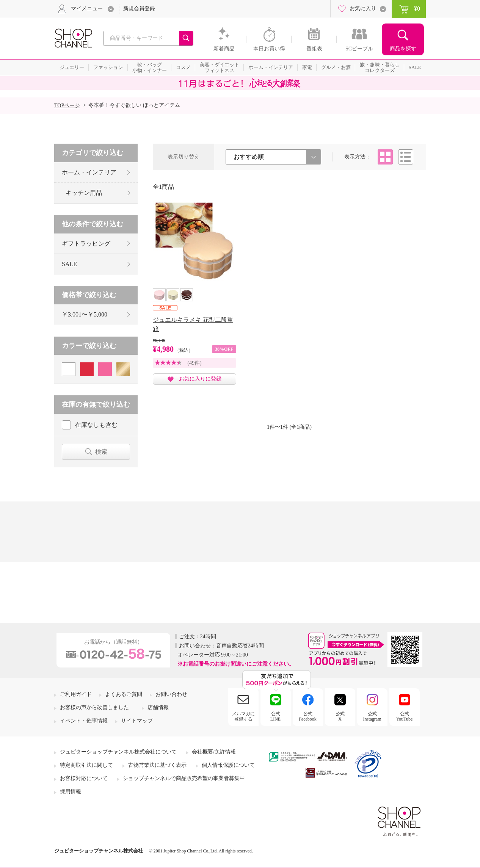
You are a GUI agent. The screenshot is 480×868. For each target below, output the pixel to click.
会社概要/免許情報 (214, 752)
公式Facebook (308, 716)
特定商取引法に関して (86, 765)
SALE (69, 264)
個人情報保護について (228, 765)
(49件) (194, 363)
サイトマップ (137, 721)
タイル (385, 157)
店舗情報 (158, 707)
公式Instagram (372, 716)
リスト (406, 157)
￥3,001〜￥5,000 (85, 314)
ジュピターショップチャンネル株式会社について (118, 752)
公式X (340, 716)
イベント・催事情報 (84, 721)
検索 (101, 452)
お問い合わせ (171, 694)
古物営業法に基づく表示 (157, 765)
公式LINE (275, 716)
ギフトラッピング (86, 244)
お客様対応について (84, 778)
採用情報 (71, 792)
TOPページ (67, 106)
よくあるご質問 (124, 694)
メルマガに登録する (243, 716)
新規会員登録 (139, 9)
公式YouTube (405, 716)
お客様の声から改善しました (94, 707)
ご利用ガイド (76, 694)
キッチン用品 (84, 193)
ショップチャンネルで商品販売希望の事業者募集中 (184, 778)
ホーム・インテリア (89, 172)
